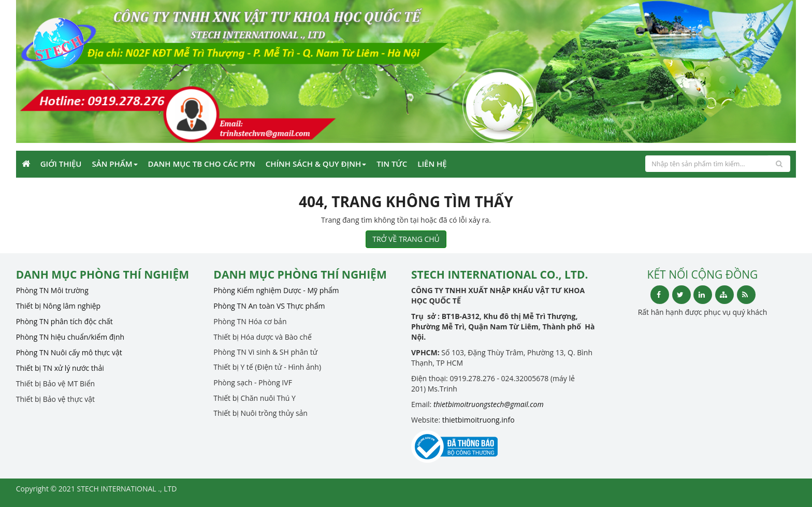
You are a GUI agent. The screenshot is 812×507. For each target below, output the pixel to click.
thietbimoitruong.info (479, 420)
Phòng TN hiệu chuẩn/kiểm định (70, 337)
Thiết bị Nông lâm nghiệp (59, 306)
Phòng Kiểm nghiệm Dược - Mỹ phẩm (276, 290)
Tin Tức (392, 164)
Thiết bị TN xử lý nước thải (60, 368)
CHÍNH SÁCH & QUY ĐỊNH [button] (316, 164)
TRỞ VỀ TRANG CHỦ (406, 239)
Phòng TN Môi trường (52, 290)
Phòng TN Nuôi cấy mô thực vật (69, 352)
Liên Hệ (432, 164)
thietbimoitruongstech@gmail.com (489, 404)
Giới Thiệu (61, 164)
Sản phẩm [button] (115, 164)
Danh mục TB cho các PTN (202, 164)
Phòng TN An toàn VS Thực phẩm (269, 306)
